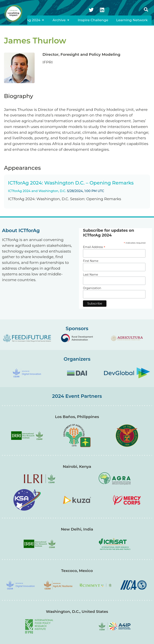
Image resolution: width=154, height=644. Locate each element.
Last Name (91, 275)
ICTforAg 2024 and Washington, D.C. (37, 191)
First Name (91, 261)
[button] (146, 10)
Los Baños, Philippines (77, 417)
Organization (92, 288)
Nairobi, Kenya (77, 466)
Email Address (94, 247)
